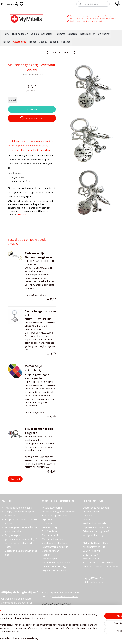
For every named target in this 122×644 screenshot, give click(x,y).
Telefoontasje (50, 531)
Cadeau (43, 42)
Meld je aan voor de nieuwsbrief (20, 614)
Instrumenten (87, 34)
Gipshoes (47, 519)
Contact (66, 42)
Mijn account (10, 4)
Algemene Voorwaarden (96, 527)
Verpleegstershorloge (54, 543)
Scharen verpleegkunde (55, 547)
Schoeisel (47, 34)
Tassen (7, 42)
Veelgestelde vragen (94, 535)
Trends (33, 42)
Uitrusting (104, 34)
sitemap (70, 638)
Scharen (72, 34)
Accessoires (20, 42)
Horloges (60, 34)
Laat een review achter (65, 596)
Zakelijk (54, 42)
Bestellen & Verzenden (96, 508)
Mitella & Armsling (52, 508)
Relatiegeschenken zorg (18, 508)
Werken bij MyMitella (94, 523)
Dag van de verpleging (55, 570)
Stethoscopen (50, 559)
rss (77, 638)
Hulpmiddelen (20, 34)
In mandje (32, 109)
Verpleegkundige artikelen (57, 562)
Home (6, 34)
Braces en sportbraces (55, 515)
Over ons (88, 515)
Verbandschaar (50, 551)
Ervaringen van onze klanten (58, 610)
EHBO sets (48, 523)
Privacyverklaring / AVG (96, 531)
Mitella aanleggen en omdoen (58, 512)
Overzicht (15, 479)
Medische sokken (52, 535)
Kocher (46, 555)
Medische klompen (52, 539)
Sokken (35, 34)
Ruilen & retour (91, 512)
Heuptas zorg (50, 527)
